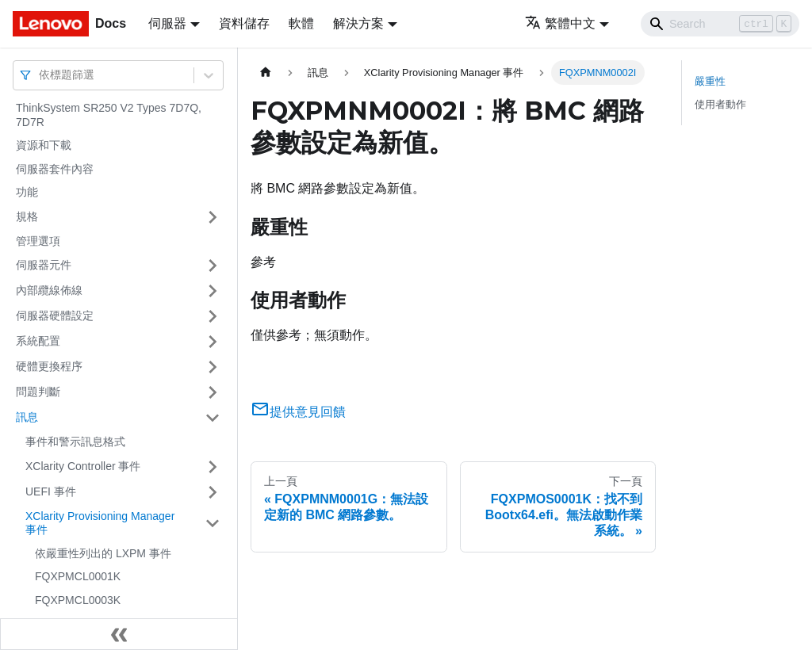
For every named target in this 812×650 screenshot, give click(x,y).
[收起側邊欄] (119, 634)
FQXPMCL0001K (78, 576)
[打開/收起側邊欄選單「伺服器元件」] (213, 266)
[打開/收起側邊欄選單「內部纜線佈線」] (213, 291)
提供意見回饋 (298, 412)
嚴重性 (710, 81)
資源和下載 (44, 145)
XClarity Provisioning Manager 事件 (100, 523)
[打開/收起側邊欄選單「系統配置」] (213, 342)
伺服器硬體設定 (55, 315)
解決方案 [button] (358, 23)
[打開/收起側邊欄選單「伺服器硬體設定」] (213, 316)
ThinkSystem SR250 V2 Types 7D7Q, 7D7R (109, 115)
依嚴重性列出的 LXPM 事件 (103, 553)
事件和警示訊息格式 (75, 442)
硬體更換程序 (49, 366)
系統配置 (38, 341)
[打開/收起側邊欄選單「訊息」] (213, 418)
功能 (27, 192)
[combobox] (40, 75)
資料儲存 (244, 23)
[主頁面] (266, 73)
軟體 (301, 23)
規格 (27, 216)
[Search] (720, 24)
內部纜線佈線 (49, 290)
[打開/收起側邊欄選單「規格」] (213, 217)
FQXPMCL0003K (78, 600)
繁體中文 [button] (560, 23)
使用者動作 (720, 104)
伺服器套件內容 (55, 169)
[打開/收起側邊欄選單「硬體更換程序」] (213, 367)
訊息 (27, 417)
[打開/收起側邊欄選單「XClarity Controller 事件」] (213, 467)
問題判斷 (38, 392)
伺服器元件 (44, 265)
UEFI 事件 (51, 491)
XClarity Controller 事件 (83, 466)
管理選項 (38, 241)
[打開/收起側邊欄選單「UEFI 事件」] (213, 492)
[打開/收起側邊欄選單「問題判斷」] (213, 392)
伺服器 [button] (167, 23)
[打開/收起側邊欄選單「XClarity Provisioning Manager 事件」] (213, 524)
